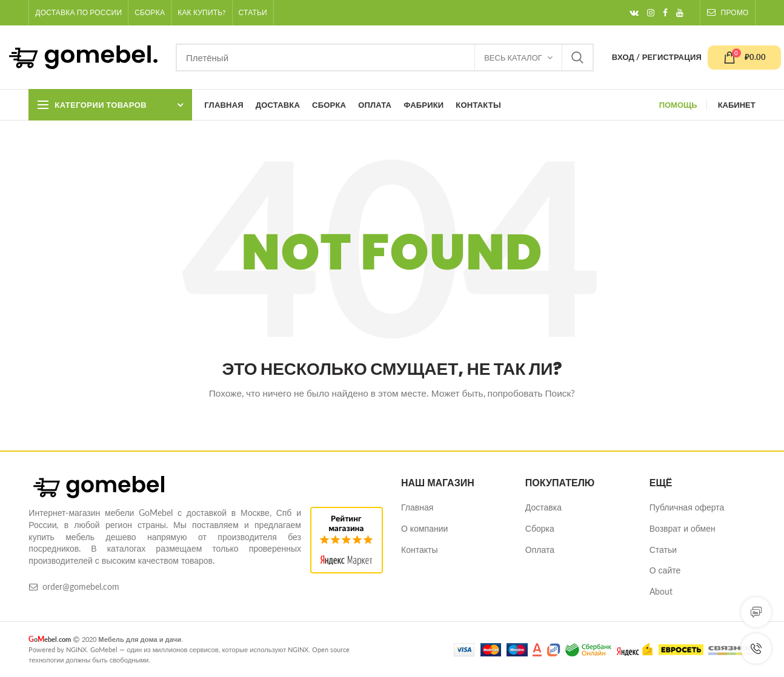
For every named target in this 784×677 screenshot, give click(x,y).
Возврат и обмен (683, 528)
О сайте (665, 570)
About (661, 591)
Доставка (543, 507)
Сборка (540, 528)
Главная (417, 507)
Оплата (540, 550)
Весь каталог (513, 58)
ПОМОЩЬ (678, 105)
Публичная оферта (687, 507)
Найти (577, 58)
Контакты (419, 550)
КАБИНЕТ (737, 105)
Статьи (663, 550)
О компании (424, 528)
